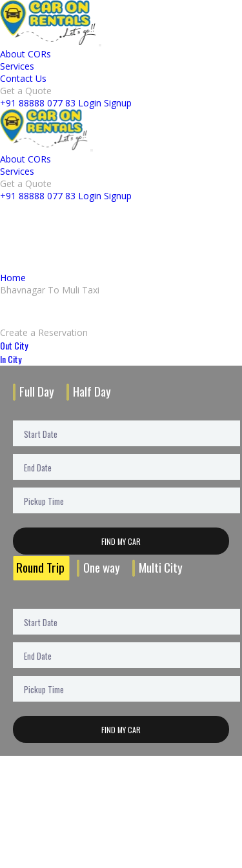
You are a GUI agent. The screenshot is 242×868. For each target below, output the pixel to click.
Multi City (161, 567)
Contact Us (23, 78)
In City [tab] (11, 359)
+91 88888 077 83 (38, 103)
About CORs (25, 54)
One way (102, 567)
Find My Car (121, 541)
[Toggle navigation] (100, 45)
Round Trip (40, 567)
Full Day (37, 391)
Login (90, 103)
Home (13, 278)
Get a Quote (26, 91)
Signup (118, 103)
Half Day (92, 391)
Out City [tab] (14, 345)
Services (17, 66)
